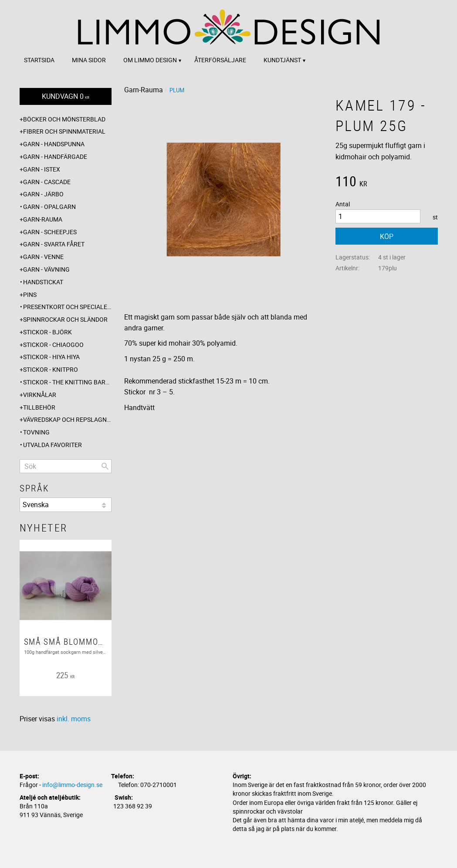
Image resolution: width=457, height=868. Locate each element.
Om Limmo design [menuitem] (150, 60)
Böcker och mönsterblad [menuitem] (64, 119)
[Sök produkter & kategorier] (66, 466)
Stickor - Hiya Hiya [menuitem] (51, 357)
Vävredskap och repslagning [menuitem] (67, 419)
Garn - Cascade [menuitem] (47, 182)
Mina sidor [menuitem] (89, 60)
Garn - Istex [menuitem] (42, 169)
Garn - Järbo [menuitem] (43, 194)
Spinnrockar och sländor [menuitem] (65, 319)
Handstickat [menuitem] (43, 282)
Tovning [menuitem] (36, 432)
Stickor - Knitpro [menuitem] (51, 369)
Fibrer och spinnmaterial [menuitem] (64, 131)
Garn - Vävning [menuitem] (46, 269)
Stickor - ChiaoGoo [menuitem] (53, 345)
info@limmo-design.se (72, 785)
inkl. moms (74, 719)
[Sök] (105, 466)
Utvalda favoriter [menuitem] (52, 445)
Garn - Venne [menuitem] (43, 257)
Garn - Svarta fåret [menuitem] (54, 244)
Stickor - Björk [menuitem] (47, 332)
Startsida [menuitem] (39, 60)
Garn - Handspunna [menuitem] (54, 144)
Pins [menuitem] (30, 294)
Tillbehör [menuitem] (39, 407)
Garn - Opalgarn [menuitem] (49, 207)
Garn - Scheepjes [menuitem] (50, 232)
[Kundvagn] (66, 96)
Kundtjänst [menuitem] (282, 60)
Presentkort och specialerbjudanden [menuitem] (67, 307)
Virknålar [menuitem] (40, 395)
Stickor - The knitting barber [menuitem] (67, 382)
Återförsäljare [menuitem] (220, 60)
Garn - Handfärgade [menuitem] (55, 156)
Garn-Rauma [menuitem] (43, 219)
